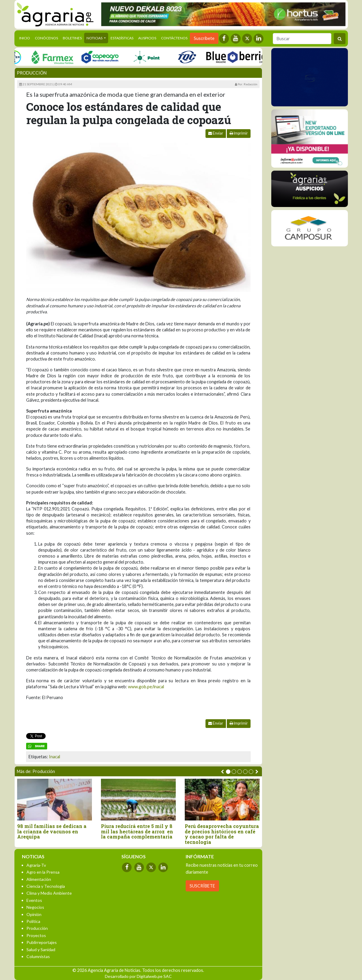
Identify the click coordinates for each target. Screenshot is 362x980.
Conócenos (46, 38)
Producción (32, 73)
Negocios (35, 907)
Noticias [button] (95, 38)
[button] (228, 772)
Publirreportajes (42, 942)
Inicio (26, 38)
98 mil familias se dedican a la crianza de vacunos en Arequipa (52, 831)
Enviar (216, 133)
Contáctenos (174, 38)
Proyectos (36, 935)
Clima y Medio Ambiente (49, 893)
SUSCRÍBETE (202, 886)
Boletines (72, 38)
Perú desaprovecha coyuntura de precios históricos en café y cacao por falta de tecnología (222, 834)
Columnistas (38, 956)
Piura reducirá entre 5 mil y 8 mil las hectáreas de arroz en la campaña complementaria (137, 831)
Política (33, 921)
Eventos (34, 900)
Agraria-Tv (36, 865)
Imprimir (239, 133)
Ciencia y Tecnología (46, 886)
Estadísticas (122, 38)
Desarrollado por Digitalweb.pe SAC (138, 976)
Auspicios (147, 38)
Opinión (34, 914)
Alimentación (39, 879)
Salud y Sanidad (41, 950)
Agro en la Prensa (43, 872)
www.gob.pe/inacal (146, 687)
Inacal (55, 757)
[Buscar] (302, 39)
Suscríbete (204, 38)
